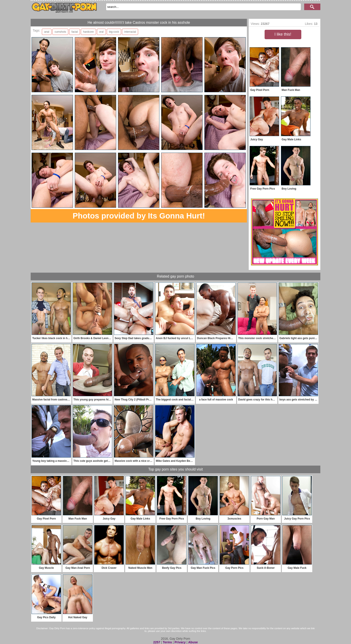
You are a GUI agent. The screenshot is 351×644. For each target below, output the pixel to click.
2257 (157, 642)
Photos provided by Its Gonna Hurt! (139, 216)
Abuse (193, 642)
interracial (130, 32)
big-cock (114, 32)
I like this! (283, 34)
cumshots (60, 32)
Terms (167, 642)
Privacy (180, 642)
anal (47, 32)
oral (101, 32)
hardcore (88, 32)
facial (75, 32)
